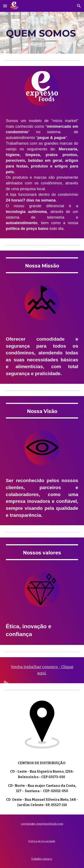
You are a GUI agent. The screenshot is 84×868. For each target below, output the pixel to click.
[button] (5, 6)
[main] (42, 33)
